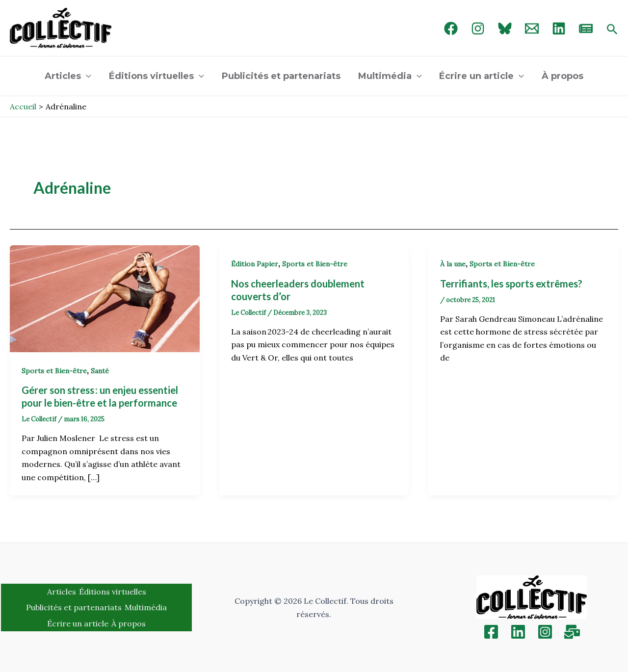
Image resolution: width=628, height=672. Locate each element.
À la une (453, 264)
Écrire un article (482, 76)
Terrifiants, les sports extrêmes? (511, 284)
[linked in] (559, 28)
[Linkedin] (518, 632)
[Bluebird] (505, 28)
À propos (563, 76)
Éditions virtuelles (157, 76)
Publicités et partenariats (281, 76)
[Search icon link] (612, 30)
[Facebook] (451, 28)
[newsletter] (586, 28)
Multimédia (390, 76)
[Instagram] (478, 28)
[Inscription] (572, 632)
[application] (86, 76)
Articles (68, 76)
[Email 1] (532, 28)
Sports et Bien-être (54, 371)
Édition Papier (255, 264)
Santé (100, 371)
